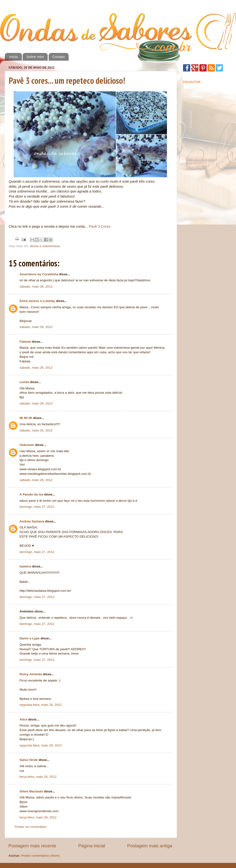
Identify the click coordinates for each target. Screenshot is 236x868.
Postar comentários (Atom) (41, 856)
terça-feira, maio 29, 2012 (38, 777)
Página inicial (92, 846)
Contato (59, 57)
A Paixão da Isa (31, 494)
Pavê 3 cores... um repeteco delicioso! (67, 80)
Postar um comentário (31, 827)
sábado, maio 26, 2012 (36, 286)
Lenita (24, 382)
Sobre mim (35, 57)
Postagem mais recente (32, 846)
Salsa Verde (29, 760)
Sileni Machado (31, 791)
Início (14, 57)
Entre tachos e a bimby (37, 301)
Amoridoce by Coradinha (39, 274)
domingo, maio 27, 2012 (37, 507)
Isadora (25, 566)
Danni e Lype (30, 638)
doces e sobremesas (45, 246)
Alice (23, 719)
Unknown (27, 445)
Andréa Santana (32, 521)
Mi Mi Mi (26, 418)
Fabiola (25, 342)
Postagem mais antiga (150, 846)
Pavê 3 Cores (100, 226)
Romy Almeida (31, 674)
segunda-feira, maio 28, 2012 (41, 705)
